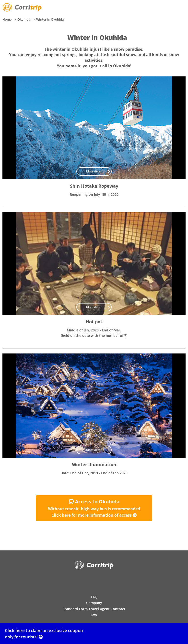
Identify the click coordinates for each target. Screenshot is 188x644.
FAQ (94, 597)
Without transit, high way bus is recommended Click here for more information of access (94, 508)
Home (7, 19)
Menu (181, 7)
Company (94, 603)
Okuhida (24, 19)
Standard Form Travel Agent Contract (94, 609)
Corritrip (22, 7)
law (94, 615)
